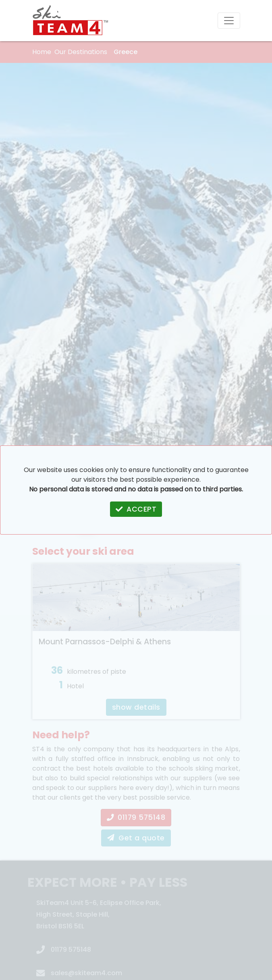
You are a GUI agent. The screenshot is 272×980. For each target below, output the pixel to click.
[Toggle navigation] (229, 21)
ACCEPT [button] (136, 509)
